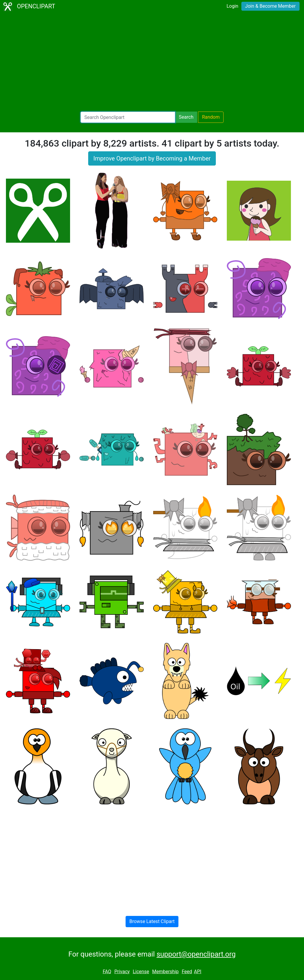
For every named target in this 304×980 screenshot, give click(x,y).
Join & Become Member (270, 6)
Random (211, 117)
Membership (165, 972)
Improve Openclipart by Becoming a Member (152, 158)
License (141, 972)
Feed (187, 972)
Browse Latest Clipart (152, 921)
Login (232, 6)
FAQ (107, 972)
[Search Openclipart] (128, 117)
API (198, 972)
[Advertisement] (152, 62)
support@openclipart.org (196, 954)
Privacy (122, 972)
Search (186, 117)
